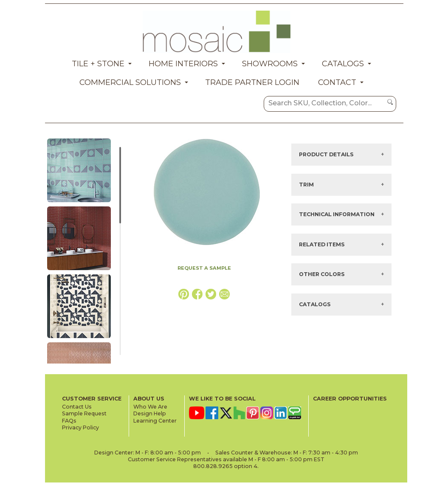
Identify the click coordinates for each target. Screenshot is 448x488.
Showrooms (270, 64)
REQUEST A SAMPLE (204, 268)
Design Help (150, 413)
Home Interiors (183, 64)
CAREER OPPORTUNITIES (350, 399)
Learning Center (155, 421)
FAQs (69, 421)
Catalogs (343, 64)
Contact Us (77, 407)
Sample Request (84, 413)
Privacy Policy (80, 427)
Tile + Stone (98, 64)
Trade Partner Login (252, 82)
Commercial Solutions (130, 82)
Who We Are (150, 407)
